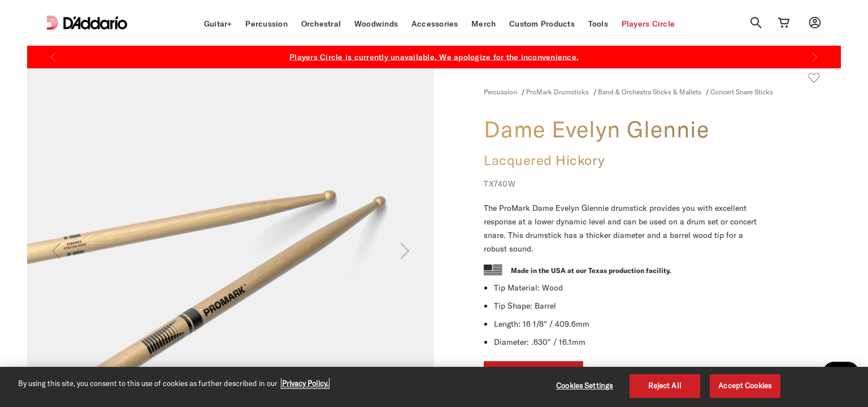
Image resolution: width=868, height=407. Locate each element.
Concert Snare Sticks (742, 92)
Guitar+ (218, 24)
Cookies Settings (584, 386)
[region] (434, 387)
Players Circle (648, 24)
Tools (598, 24)
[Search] (756, 23)
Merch (483, 24)
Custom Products (542, 24)
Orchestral (321, 24)
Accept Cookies (745, 386)
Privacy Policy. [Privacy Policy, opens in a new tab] (305, 383)
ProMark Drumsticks (557, 92)
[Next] (815, 57)
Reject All (665, 386)
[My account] (815, 23)
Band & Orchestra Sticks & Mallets (650, 92)
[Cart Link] (784, 23)
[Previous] (53, 57)
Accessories (435, 24)
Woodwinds (376, 24)
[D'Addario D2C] (95, 23)
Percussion (266, 24)
